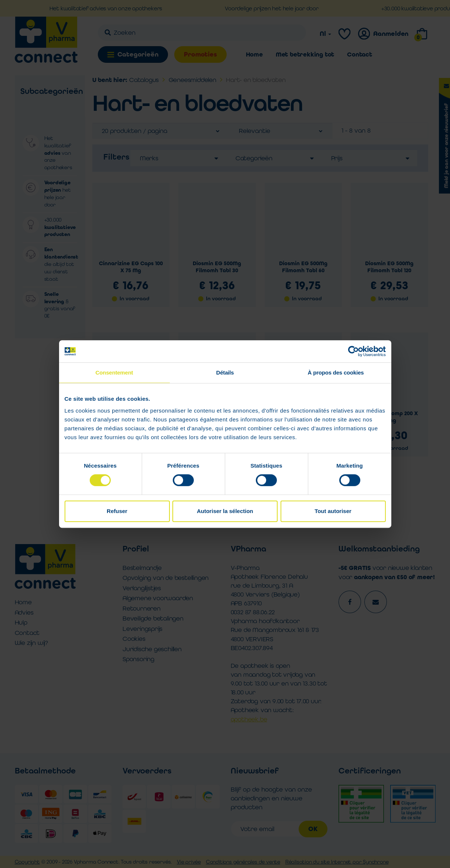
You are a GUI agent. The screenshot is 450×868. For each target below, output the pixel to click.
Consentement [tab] (114, 373)
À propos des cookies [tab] (336, 373)
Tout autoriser (333, 511)
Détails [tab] (225, 373)
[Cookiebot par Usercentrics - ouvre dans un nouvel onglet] (353, 351)
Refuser (117, 511)
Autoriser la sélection (225, 511)
